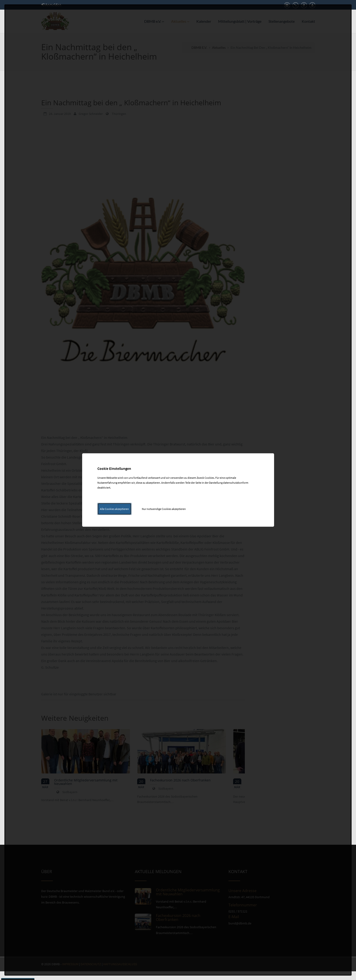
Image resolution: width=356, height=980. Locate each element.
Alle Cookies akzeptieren (114, 509)
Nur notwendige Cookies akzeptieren (164, 509)
